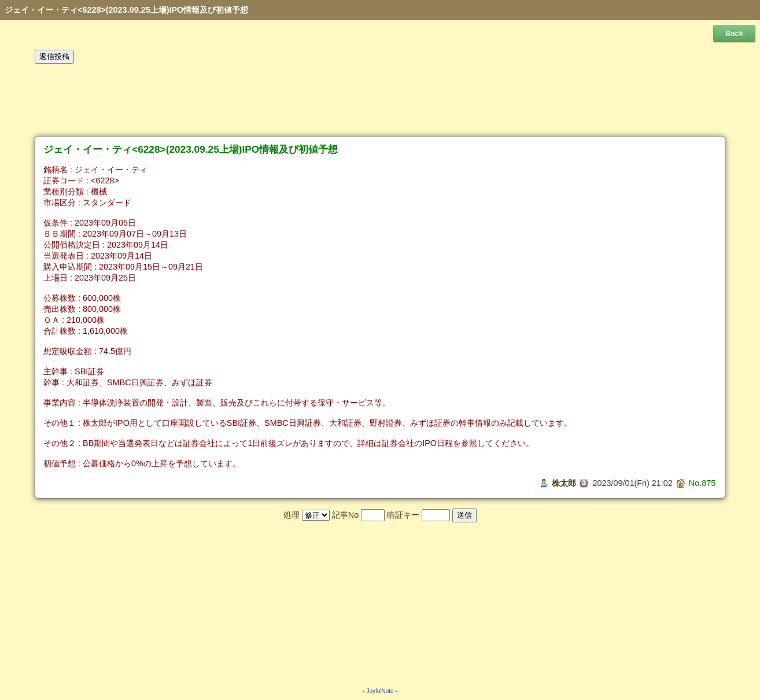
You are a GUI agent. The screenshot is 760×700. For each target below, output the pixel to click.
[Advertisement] (380, 100)
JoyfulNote (380, 691)
